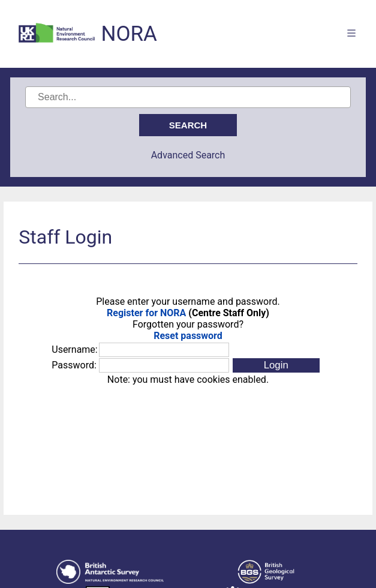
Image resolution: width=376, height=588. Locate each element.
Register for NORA (146, 313)
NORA (129, 34)
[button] (276, 365)
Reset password (188, 336)
